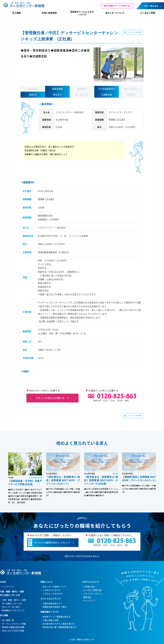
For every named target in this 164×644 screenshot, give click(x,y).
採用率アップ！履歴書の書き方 (57, 617)
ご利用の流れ (89, 587)
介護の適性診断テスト (53, 603)
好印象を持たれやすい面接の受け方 (59, 624)
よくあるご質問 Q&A (93, 590)
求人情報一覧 (8, 620)
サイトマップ (89, 600)
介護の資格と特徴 (51, 620)
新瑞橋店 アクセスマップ (13, 610)
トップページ (8, 587)
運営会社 (87, 597)
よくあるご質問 (148, 13)
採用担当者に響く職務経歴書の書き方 (60, 627)
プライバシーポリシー (93, 594)
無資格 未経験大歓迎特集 (13, 627)
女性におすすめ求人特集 (13, 631)
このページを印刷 (134, 32)
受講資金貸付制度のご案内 (55, 607)
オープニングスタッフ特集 (14, 624)
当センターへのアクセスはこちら (81, 556)
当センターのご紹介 (11, 607)
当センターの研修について (55, 587)
